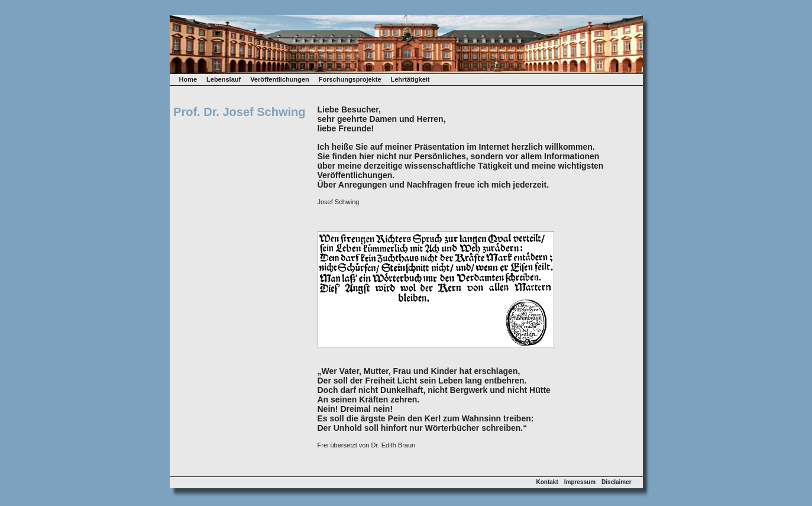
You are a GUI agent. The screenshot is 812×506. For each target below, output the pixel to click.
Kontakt (547, 482)
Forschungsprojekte (350, 79)
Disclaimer (617, 482)
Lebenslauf (224, 79)
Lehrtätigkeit (410, 79)
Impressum (580, 482)
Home (188, 79)
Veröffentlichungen (280, 79)
